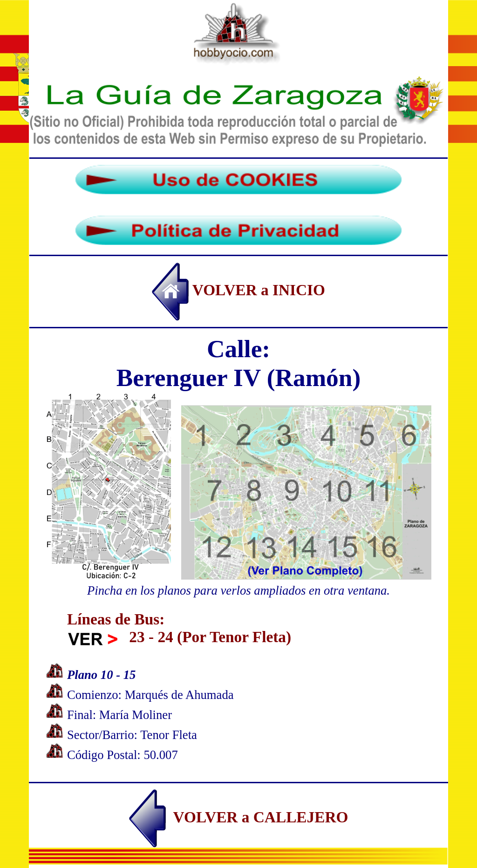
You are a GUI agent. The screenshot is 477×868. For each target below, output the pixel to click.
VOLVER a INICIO (238, 290)
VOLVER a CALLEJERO (239, 817)
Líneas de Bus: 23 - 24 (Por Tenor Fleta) (179, 628)
